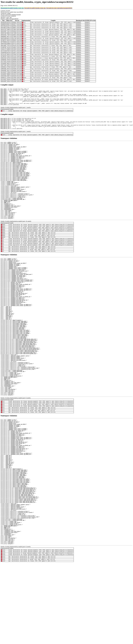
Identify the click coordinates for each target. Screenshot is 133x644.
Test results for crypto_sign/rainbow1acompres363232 (59, 8)
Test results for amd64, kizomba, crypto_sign (35, 8)
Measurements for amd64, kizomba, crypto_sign (12, 8)
